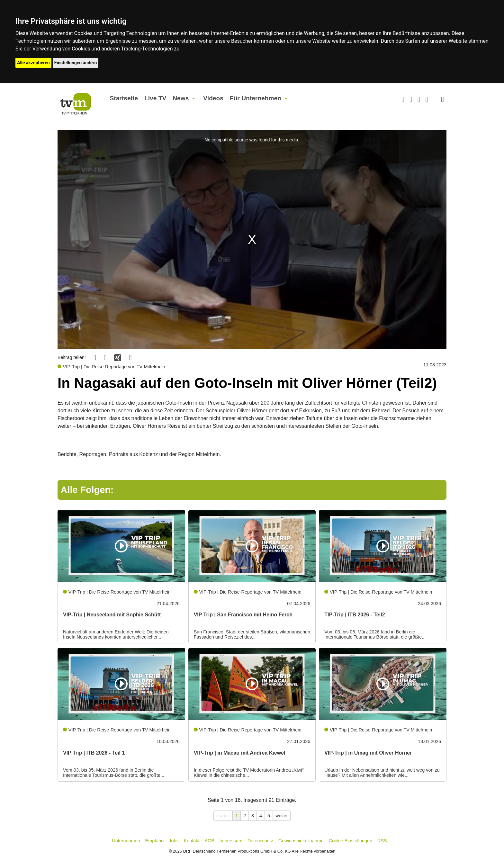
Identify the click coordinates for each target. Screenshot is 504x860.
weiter (282, 816)
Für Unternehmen (256, 98)
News (181, 98)
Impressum (231, 841)
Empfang (155, 841)
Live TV (155, 98)
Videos (213, 98)
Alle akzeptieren (33, 63)
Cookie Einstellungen (351, 841)
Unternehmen (126, 841)
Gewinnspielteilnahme (301, 841)
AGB (209, 841)
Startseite (124, 98)
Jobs (174, 841)
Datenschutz (260, 841)
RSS (382, 841)
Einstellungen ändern (76, 63)
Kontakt (192, 841)
